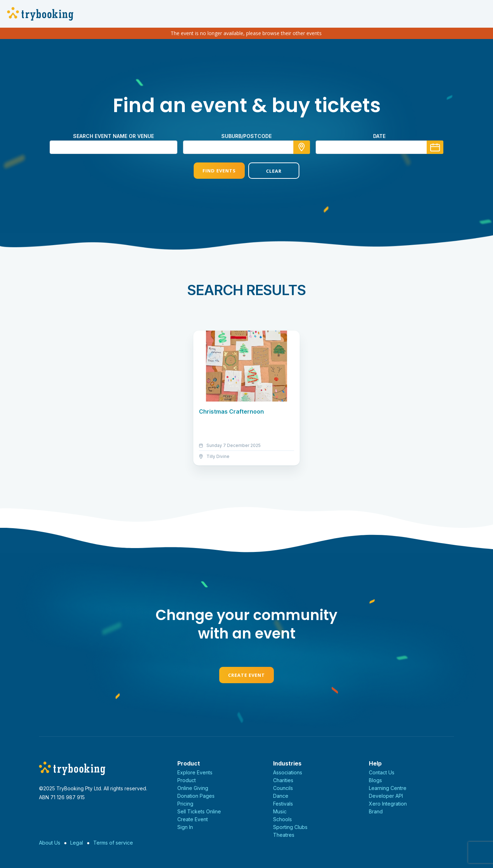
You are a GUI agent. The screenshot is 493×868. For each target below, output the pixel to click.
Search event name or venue (113, 136)
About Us (50, 843)
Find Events (219, 171)
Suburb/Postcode (246, 136)
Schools (282, 819)
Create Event (246, 675)
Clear (274, 171)
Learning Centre (388, 788)
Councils (283, 788)
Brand (376, 811)
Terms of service (113, 843)
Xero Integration (388, 804)
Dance (281, 796)
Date (379, 136)
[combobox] (246, 147)
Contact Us (382, 772)
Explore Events (195, 772)
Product (187, 780)
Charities (283, 780)
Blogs (375, 780)
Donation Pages (196, 796)
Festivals (283, 804)
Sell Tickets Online (199, 811)
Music (280, 811)
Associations (288, 772)
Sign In (185, 827)
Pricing (185, 804)
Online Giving (193, 788)
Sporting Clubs (290, 827)
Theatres (284, 835)
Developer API (386, 796)
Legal (77, 843)
